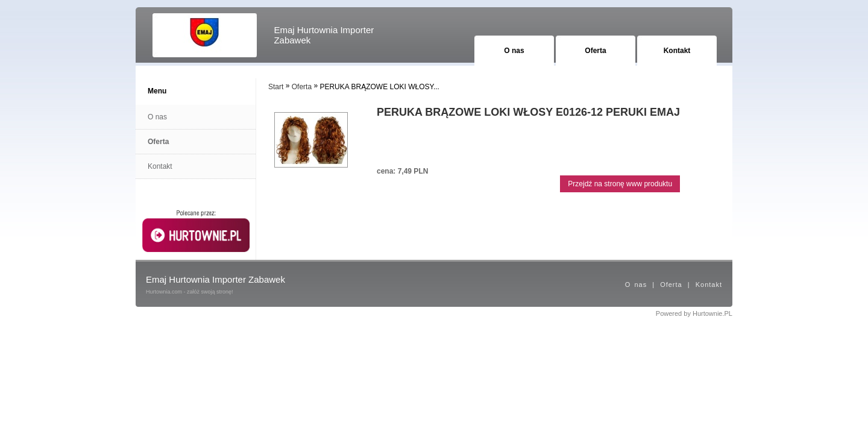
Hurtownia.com (164, 292)
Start (276, 87)
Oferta (595, 51)
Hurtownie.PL (712, 313)
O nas (514, 51)
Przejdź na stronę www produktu (620, 184)
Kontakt (677, 51)
